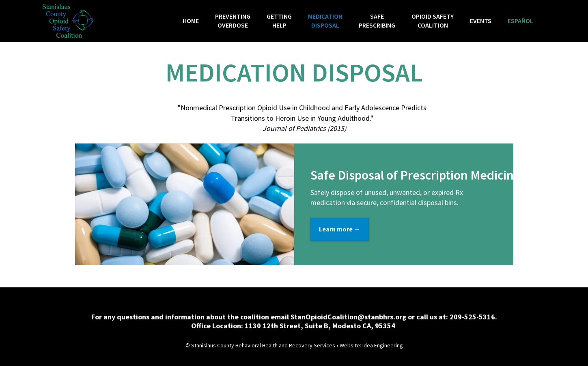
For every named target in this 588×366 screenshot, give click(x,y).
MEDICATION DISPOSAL (325, 21)
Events (481, 21)
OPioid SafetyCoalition (433, 21)
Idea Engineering (383, 345)
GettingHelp (279, 21)
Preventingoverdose (233, 21)
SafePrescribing (377, 21)
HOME (191, 21)
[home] (68, 21)
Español (520, 21)
